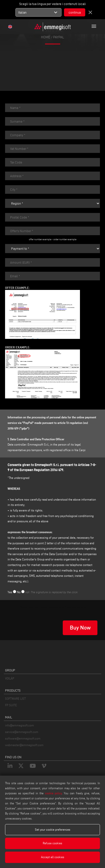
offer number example (40, 239)
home (46, 37)
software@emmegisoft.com (23, 738)
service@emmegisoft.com (22, 732)
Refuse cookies (52, 843)
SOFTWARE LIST (15, 699)
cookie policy (54, 793)
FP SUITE (11, 705)
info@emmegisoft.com (19, 725)
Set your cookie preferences (53, 830)
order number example (65, 239)
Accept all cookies (53, 857)
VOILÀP (10, 678)
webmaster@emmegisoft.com (24, 745)
